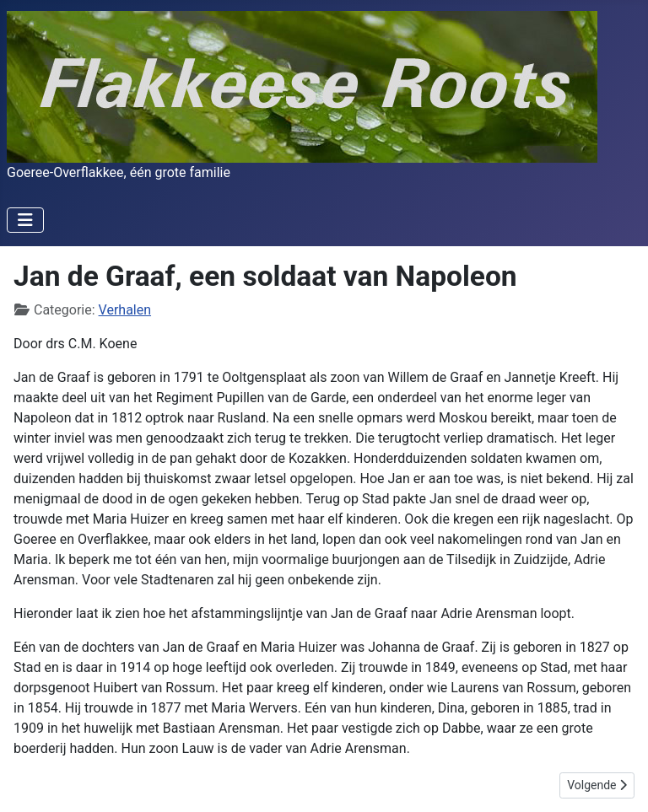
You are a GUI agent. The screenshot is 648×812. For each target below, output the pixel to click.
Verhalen (125, 310)
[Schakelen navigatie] (25, 220)
